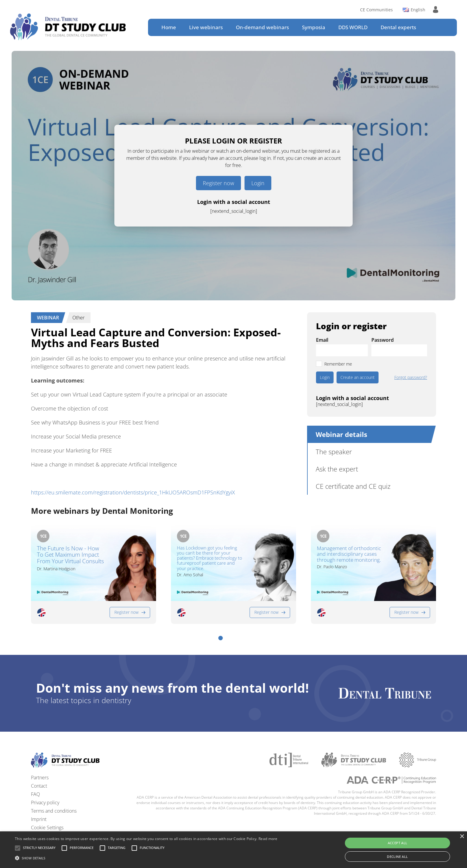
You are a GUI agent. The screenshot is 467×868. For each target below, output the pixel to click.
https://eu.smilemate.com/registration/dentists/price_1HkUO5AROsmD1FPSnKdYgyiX (133, 492)
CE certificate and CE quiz (353, 486)
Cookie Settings (47, 828)
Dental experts (398, 27)
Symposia (314, 27)
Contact (39, 786)
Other (78, 318)
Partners (40, 778)
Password (383, 340)
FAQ (35, 794)
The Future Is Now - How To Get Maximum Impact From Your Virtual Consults (70, 555)
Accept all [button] (398, 843)
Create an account (358, 377)
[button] (221, 638)
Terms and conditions (54, 811)
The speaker (334, 452)
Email (322, 340)
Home (169, 27)
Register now (218, 183)
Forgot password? (411, 377)
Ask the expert (337, 469)
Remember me (338, 364)
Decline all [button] (397, 857)
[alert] (233, 850)
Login (258, 183)
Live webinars (206, 27)
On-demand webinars (262, 27)
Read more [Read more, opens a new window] (268, 839)
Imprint (39, 819)
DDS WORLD (353, 27)
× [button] (462, 837)
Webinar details (341, 434)
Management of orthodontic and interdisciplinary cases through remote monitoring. (349, 554)
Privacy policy (45, 803)
